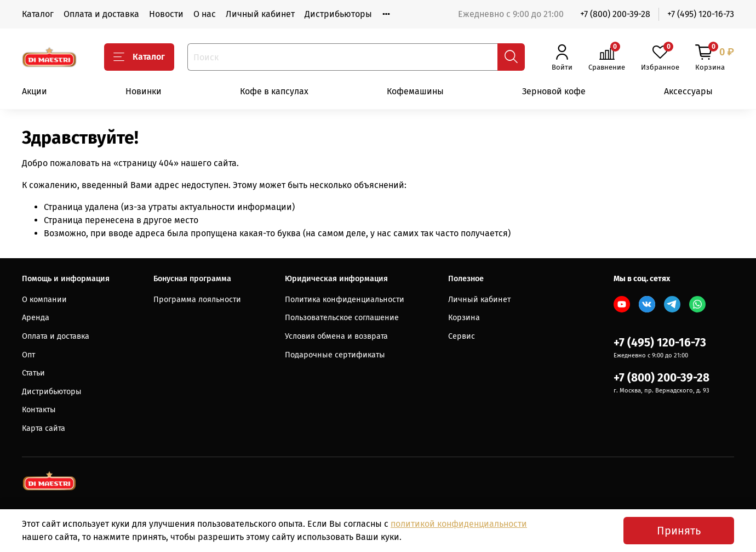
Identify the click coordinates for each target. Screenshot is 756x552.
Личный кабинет (260, 14)
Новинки (144, 91)
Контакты (39, 410)
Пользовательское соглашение (342, 318)
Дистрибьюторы (338, 14)
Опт (28, 355)
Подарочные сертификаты (335, 355)
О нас (205, 14)
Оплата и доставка (101, 14)
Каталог (38, 14)
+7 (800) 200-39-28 (615, 14)
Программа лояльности (197, 300)
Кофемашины (415, 91)
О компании (44, 300)
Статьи (33, 373)
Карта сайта (44, 428)
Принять (679, 531)
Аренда (36, 318)
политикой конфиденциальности (459, 524)
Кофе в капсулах (274, 91)
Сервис (462, 336)
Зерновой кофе (554, 91)
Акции (35, 91)
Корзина (464, 318)
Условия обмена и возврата (336, 336)
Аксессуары (688, 91)
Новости (166, 14)
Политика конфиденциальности (345, 300)
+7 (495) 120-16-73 (701, 14)
